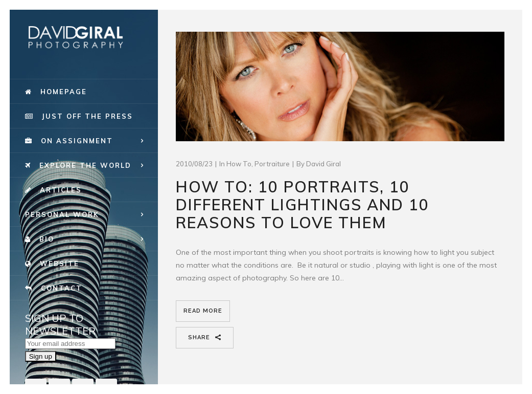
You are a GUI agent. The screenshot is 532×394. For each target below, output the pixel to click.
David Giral (323, 164)
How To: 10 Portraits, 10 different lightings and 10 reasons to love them (303, 205)
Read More (203, 311)
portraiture (272, 164)
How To (239, 164)
